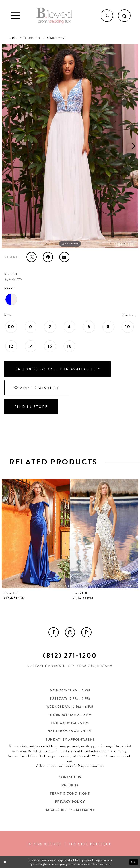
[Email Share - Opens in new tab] (64, 257)
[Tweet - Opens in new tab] (32, 257)
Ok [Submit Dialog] (134, 862)
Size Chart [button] (129, 315)
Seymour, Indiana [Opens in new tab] (95, 666)
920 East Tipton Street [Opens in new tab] (50, 666)
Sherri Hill (32, 38)
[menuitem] (54, 632)
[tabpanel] (70, 146)
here (108, 864)
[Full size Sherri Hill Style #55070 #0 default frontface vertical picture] (70, 146)
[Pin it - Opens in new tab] (48, 257)
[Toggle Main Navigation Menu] (16, 16)
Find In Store (31, 407)
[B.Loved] (54, 16)
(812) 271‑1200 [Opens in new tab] (70, 655)
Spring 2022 (56, 38)
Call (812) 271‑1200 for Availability (58, 369)
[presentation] (36, 534)
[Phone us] (107, 16)
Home (13, 38)
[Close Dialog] (6, 862)
